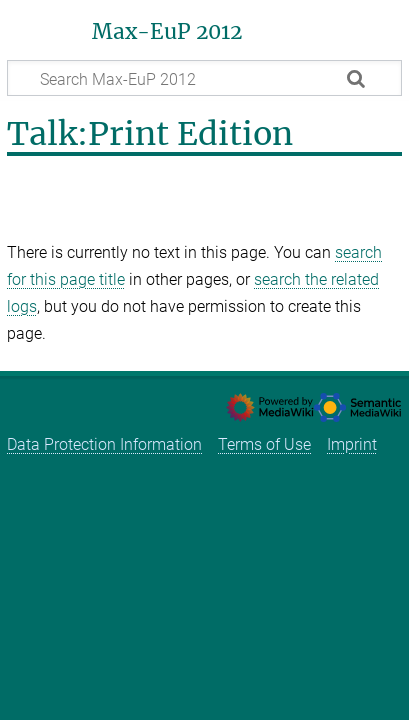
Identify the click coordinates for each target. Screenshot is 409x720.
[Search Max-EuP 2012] (204, 78)
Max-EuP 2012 (167, 32)
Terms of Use (264, 444)
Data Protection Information (104, 444)
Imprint (352, 444)
